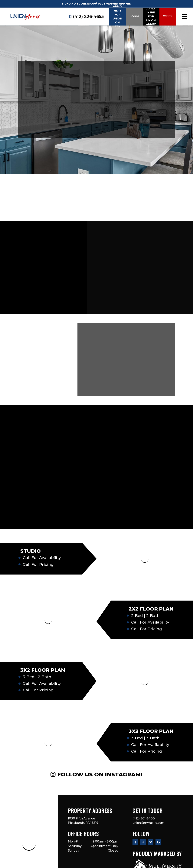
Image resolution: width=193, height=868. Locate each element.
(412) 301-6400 (144, 818)
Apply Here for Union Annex (151, 17)
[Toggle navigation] (185, 17)
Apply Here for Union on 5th (117, 17)
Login (134, 16)
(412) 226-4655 (87, 16)
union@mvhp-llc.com (148, 823)
